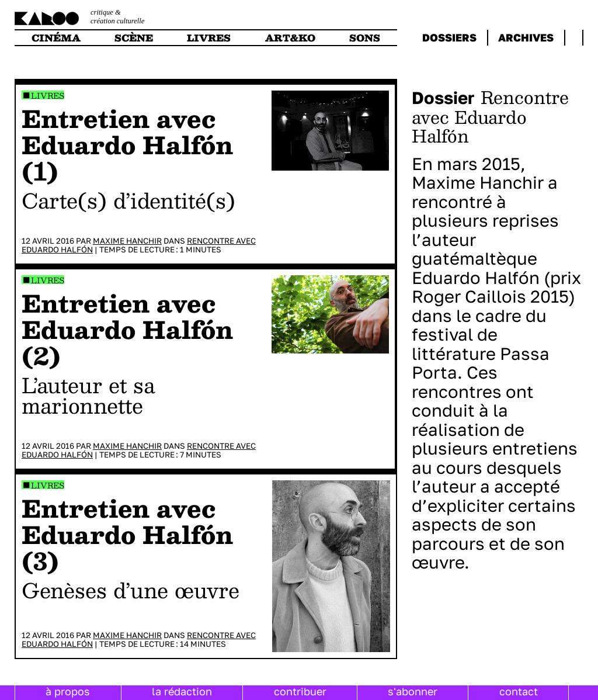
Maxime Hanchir (127, 241)
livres (209, 38)
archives (526, 37)
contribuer (300, 691)
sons (365, 38)
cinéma (56, 38)
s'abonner (413, 691)
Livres (48, 96)
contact (519, 691)
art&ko (290, 38)
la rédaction (182, 691)
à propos (68, 691)
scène (134, 38)
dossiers (449, 37)
